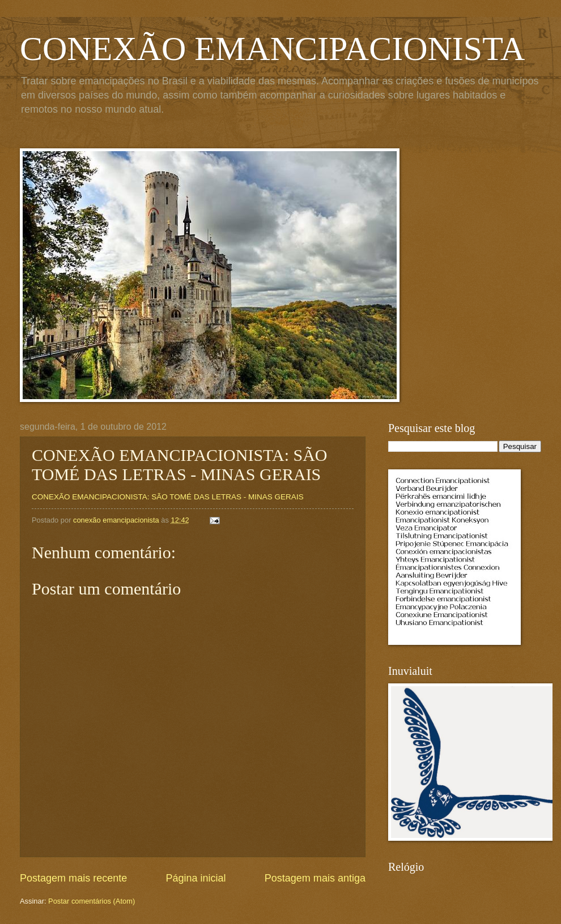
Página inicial (195, 878)
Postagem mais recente (73, 878)
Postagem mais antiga (315, 878)
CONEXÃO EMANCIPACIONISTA (272, 49)
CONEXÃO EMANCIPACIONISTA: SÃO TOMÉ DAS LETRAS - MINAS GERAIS (168, 497)
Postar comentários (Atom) (92, 901)
